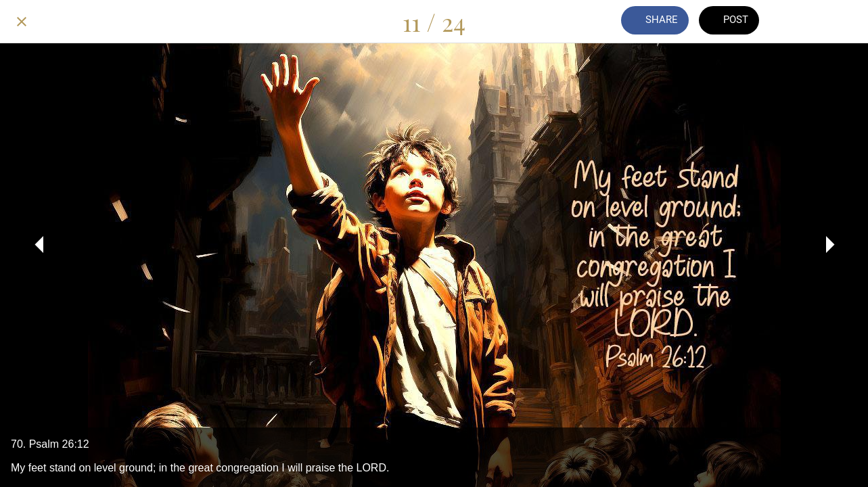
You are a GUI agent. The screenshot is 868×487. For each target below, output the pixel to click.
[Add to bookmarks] (833, 22)
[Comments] (798, 22)
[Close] (22, 22)
